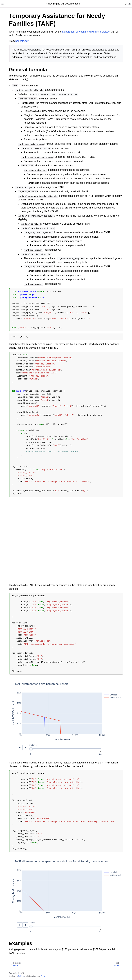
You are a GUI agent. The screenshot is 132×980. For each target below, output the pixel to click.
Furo (43, 976)
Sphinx (21, 976)
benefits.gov (22, 41)
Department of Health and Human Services (86, 32)
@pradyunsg (34, 976)
